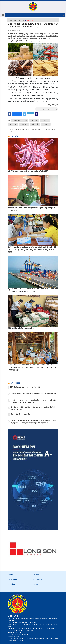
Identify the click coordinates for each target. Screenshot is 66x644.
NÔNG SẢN (13, 124)
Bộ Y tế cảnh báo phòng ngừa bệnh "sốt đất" (28, 171)
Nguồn (47, 109)
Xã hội (36, 584)
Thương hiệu (13, 580)
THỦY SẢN (24, 124)
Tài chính (31, 20)
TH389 (46, 124)
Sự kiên (10, 575)
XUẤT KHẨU (35, 124)
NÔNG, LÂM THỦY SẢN (20, 120)
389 (45, 120)
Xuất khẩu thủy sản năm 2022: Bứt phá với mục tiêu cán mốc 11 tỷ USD (33, 130)
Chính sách (38, 580)
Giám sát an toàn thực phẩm (21, 328)
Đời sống (11, 584)
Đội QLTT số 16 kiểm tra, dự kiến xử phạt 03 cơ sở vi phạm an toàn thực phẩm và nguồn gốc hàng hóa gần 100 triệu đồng (32, 367)
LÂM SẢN (35, 120)
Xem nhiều (14, 383)
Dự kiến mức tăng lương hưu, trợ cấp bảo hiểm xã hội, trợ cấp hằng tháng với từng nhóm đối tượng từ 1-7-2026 (32, 249)
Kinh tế (21, 20)
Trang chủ (12, 20)
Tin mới (13, 136)
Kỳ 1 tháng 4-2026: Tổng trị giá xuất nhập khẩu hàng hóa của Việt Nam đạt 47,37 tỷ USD (33, 290)
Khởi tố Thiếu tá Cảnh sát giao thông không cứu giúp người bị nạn (31, 209)
